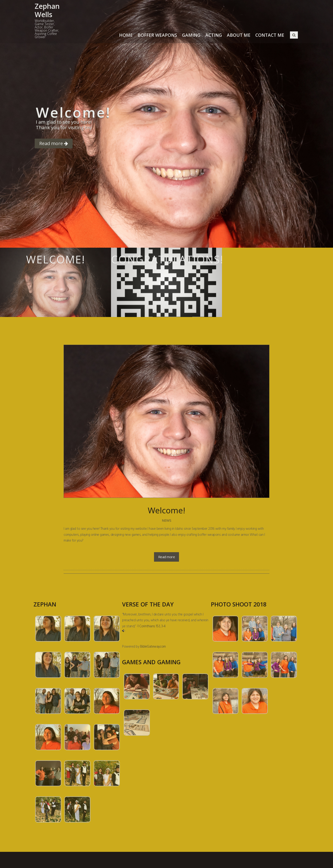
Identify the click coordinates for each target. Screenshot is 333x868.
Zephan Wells (47, 10)
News (166, 520)
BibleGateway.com (153, 647)
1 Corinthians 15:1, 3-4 (152, 626)
